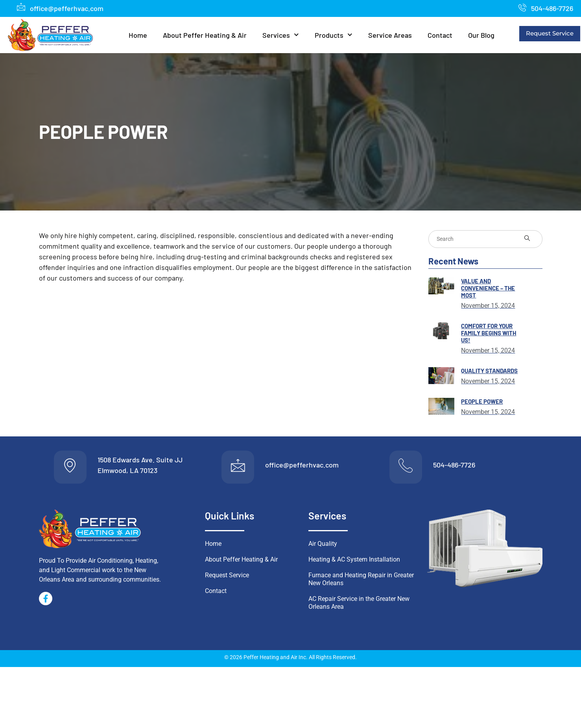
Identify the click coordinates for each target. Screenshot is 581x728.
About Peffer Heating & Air (205, 35)
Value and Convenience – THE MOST (488, 288)
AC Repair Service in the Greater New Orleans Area (359, 605)
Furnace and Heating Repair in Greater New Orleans (361, 581)
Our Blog (481, 35)
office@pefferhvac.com (302, 466)
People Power (482, 401)
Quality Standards (489, 371)
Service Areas (390, 35)
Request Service (550, 33)
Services (281, 35)
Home (138, 35)
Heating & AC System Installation (354, 562)
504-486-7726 (454, 466)
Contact (440, 35)
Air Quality (323, 546)
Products (334, 35)
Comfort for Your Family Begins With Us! (489, 333)
